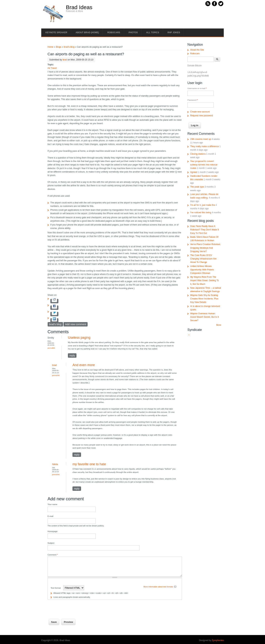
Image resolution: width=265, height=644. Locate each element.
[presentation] (75, 607)
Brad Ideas (79, 7)
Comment (53, 555)
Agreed (194, 172)
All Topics (153, 33)
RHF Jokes (174, 33)
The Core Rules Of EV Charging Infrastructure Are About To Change (203, 259)
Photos (133, 33)
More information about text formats (158, 587)
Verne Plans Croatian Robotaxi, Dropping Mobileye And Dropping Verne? (205, 248)
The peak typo (197, 187)
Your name (52, 504)
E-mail (51, 516)
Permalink (51, 348)
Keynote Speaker (56, 33)
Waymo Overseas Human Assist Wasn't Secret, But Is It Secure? (204, 317)
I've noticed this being (201, 213)
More (219, 325)
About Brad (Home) (87, 33)
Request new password (202, 116)
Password (193, 100)
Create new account (200, 112)
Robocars (114, 33)
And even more (84, 365)
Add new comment (76, 324)
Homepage (53, 531)
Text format (56, 588)
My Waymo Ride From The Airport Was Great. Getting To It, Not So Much (204, 280)
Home (51, 47)
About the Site (197, 50)
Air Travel (52, 68)
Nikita (55, 464)
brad (65, 60)
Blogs (59, 47)
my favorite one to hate (89, 464)
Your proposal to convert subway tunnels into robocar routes (204, 165)
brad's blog (69, 47)
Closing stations (198, 154)
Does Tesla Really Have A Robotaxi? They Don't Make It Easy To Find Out (204, 230)
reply (72, 356)
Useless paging (79, 338)
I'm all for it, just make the (203, 205)
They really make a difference (204, 146)
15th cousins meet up (201, 139)
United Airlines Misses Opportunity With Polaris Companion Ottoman (202, 270)
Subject (51, 543)
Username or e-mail (197, 88)
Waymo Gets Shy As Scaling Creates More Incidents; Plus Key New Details (204, 299)
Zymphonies (218, 640)
